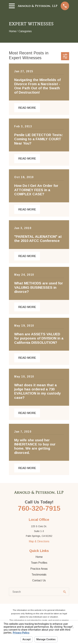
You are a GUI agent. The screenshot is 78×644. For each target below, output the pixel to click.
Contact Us (39, 580)
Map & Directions (39, 541)
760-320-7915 (39, 508)
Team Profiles (39, 563)
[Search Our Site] (65, 592)
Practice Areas (39, 569)
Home (39, 557)
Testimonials (39, 575)
